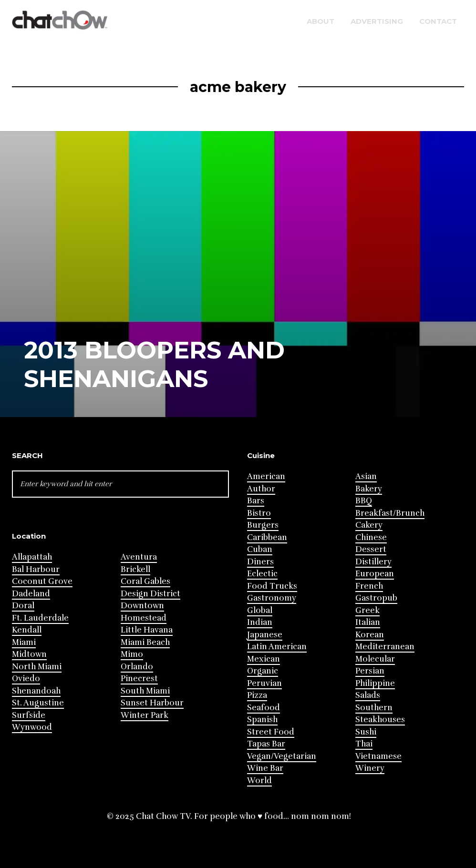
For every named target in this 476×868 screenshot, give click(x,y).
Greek (367, 610)
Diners (260, 562)
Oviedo (26, 679)
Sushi (366, 732)
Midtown (29, 654)
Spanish (262, 720)
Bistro (259, 513)
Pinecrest (139, 679)
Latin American (277, 647)
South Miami (145, 691)
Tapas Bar (266, 744)
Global (260, 610)
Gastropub (376, 598)
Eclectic (262, 574)
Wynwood (32, 727)
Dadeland (31, 594)
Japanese (265, 635)
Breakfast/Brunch (390, 513)
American (266, 476)
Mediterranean (385, 647)
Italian (368, 622)
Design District (150, 594)
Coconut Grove (42, 581)
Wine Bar (265, 768)
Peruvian (264, 683)
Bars (256, 501)
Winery (370, 768)
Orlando (137, 667)
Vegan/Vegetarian (282, 756)
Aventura (139, 557)
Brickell (135, 569)
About (321, 21)
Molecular (375, 659)
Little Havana (147, 630)
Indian (260, 622)
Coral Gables (145, 581)
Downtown (142, 606)
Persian (370, 671)
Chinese (371, 537)
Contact (438, 21)
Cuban (260, 549)
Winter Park (145, 715)
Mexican (264, 659)
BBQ (364, 501)
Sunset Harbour (152, 703)
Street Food (271, 732)
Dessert (371, 549)
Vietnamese (378, 756)
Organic (263, 671)
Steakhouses (380, 720)
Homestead (144, 618)
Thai (364, 744)
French (369, 586)
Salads (368, 695)
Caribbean (267, 537)
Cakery (369, 525)
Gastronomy (272, 598)
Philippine (375, 683)
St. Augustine (38, 703)
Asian (366, 476)
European (375, 574)
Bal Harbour (36, 569)
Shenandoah (36, 691)
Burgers (263, 525)
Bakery (369, 489)
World (259, 781)
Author (261, 489)
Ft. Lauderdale (40, 618)
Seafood (264, 708)
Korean (370, 635)
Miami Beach (145, 642)
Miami (24, 642)
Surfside (29, 715)
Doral (23, 606)
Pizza (257, 695)
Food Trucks (272, 586)
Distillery (373, 562)
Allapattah (32, 557)
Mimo (132, 654)
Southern (374, 708)
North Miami (37, 667)
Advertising (377, 21)
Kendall (27, 630)
